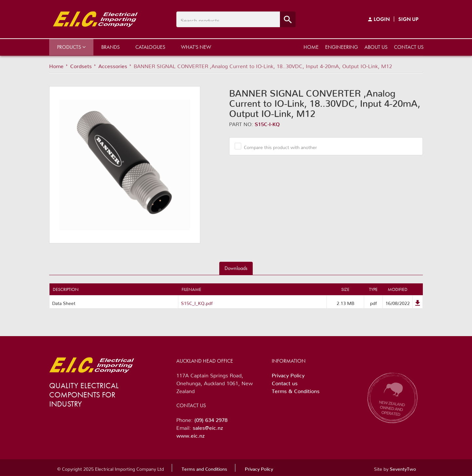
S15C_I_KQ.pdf (197, 302)
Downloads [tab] (236, 268)
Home (311, 47)
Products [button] (71, 47)
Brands (110, 47)
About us (376, 47)
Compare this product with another (278, 146)
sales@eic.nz (208, 427)
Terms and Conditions (204, 468)
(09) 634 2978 (211, 419)
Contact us (409, 47)
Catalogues (150, 47)
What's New (196, 47)
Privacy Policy (288, 374)
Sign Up (408, 19)
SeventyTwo (403, 468)
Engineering (342, 47)
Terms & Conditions (296, 390)
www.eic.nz (190, 434)
